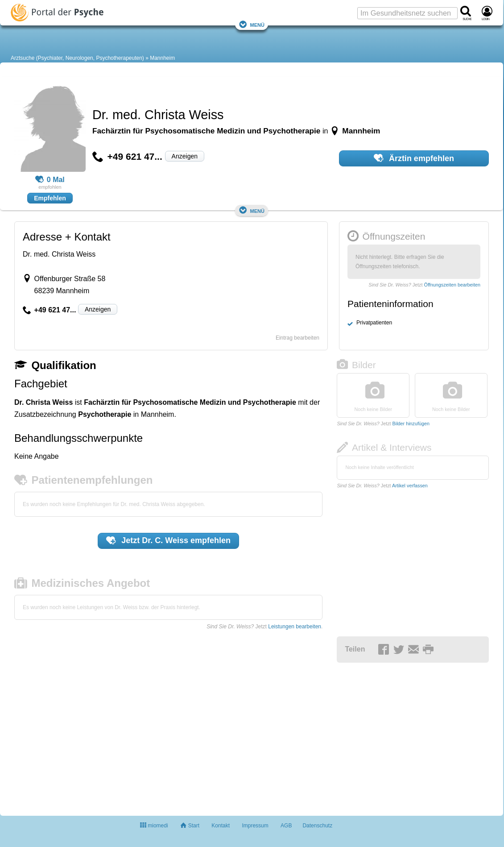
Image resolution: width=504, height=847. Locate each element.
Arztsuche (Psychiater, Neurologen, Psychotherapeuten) (77, 58)
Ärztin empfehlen (414, 158)
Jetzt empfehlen (168, 540)
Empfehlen (50, 198)
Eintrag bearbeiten (297, 338)
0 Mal (50, 180)
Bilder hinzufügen (411, 423)
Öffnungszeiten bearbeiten (452, 285)
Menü (252, 24)
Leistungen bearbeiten (295, 627)
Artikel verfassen (410, 486)
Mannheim (162, 58)
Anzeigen (185, 156)
